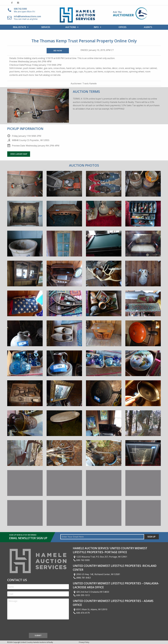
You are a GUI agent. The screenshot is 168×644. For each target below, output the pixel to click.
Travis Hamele (90, 83)
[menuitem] (20, 27)
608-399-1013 (81, 595)
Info (96, 27)
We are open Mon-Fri (24, 10)
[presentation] (27, 627)
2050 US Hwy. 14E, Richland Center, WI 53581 (96, 574)
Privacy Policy (84, 642)
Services (46, 27)
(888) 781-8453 (82, 578)
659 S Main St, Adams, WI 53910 (90, 609)
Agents (148, 27)
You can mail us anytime (27, 18)
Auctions (71, 27)
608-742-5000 (81, 560)
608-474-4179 (81, 613)
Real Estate (19, 27)
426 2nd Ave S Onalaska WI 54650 (91, 592)
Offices (122, 27)
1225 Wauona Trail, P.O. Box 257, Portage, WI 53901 (100, 557)
